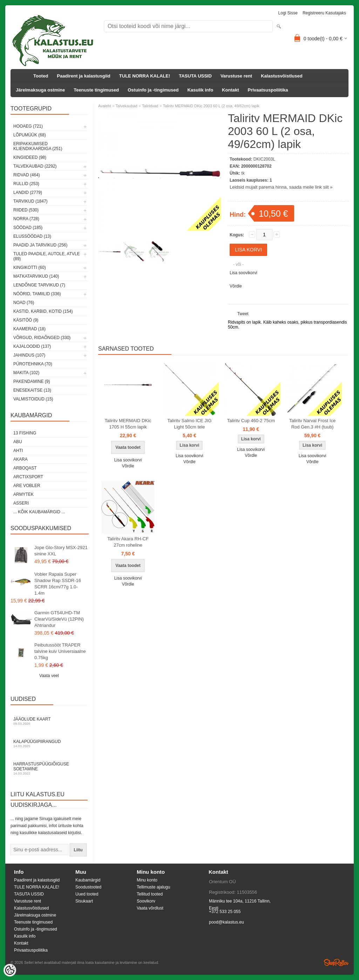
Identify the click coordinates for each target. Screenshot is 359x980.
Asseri (21, 503)
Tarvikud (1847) (31, 201)
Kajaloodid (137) (32, 346)
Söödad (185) (28, 228)
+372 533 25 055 (225, 912)
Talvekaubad (127, 106)
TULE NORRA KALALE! (145, 76)
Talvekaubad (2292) (35, 166)
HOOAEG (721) (28, 126)
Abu (18, 442)
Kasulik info (200, 90)
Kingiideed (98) (30, 157)
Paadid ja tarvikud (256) (40, 245)
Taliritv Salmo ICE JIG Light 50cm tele (189, 424)
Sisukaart (84, 901)
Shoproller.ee (336, 962)
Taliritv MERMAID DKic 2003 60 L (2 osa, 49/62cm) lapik (211, 106)
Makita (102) (26, 373)
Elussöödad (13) (32, 236)
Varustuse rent (236, 76)
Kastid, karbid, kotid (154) (43, 311)
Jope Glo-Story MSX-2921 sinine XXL (61, 551)
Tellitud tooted (150, 894)
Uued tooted (87, 894)
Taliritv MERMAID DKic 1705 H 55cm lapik (128, 424)
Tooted (41, 76)
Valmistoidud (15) (33, 399)
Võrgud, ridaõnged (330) (42, 338)
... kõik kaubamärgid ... (39, 512)
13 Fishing (25, 433)
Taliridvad (150, 106)
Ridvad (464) (27, 175)
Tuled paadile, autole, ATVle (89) (46, 256)
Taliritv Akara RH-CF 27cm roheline (128, 542)
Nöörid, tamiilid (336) (37, 294)
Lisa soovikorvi (243, 273)
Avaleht (105, 106)
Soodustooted (88, 887)
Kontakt (230, 90)
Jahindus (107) (29, 355)
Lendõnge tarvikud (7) (39, 285)
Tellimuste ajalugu (153, 887)
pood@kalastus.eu (226, 922)
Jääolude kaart (49, 721)
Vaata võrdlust (150, 908)
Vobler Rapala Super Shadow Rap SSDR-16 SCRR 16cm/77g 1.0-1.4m (58, 584)
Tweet (243, 314)
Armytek (23, 494)
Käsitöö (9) (26, 320)
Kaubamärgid (88, 880)
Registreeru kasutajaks (324, 13)
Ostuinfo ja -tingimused (153, 90)
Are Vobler (27, 486)
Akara (21, 459)
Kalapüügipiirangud (49, 744)
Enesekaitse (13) (32, 390)
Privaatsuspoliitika (268, 90)
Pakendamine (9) (32, 381)
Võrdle (236, 286)
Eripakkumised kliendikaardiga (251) (38, 146)
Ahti (18, 451)
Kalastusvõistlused (282, 76)
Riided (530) (26, 210)
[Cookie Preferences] (10, 970)
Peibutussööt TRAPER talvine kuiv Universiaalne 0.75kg (60, 651)
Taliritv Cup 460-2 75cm (251, 421)
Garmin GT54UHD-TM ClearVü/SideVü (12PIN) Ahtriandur (59, 619)
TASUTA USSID (195, 76)
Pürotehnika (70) (33, 364)
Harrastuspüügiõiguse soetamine (49, 768)
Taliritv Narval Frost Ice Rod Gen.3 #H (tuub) (312, 424)
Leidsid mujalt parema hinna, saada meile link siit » (281, 187)
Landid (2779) (28, 192)
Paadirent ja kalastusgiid (83, 76)
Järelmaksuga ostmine (40, 90)
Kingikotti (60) (30, 268)
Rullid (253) (26, 184)
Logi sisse (288, 13)
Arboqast (25, 468)
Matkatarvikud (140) (36, 276)
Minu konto (147, 880)
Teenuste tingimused (96, 90)
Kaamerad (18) (29, 329)
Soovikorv (146, 901)
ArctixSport (28, 477)
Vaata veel (49, 676)
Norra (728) (26, 219)
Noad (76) (24, 303)
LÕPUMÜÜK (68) (30, 135)
